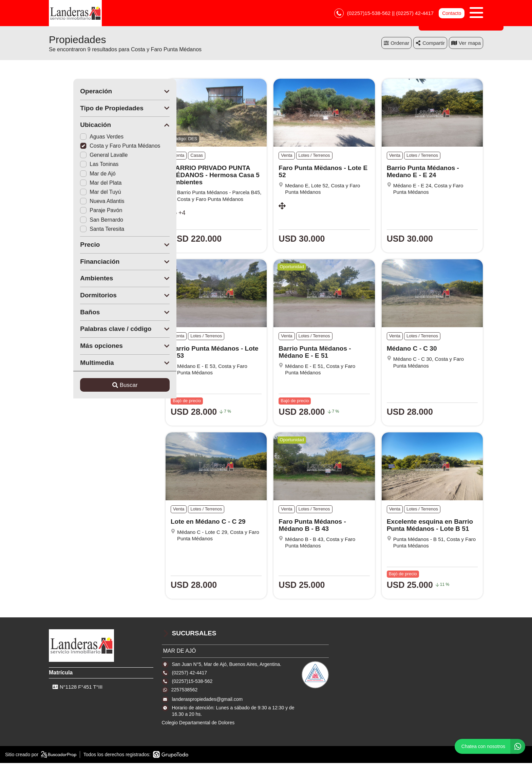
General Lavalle (79, 156)
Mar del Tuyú (76, 193)
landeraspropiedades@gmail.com (207, 700)
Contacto (452, 14)
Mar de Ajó (73, 175)
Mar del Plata (76, 184)
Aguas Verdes (77, 138)
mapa (466, 44)
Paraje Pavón (77, 211)
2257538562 (185, 691)
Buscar (101, 386)
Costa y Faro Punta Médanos (96, 147)
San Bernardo (77, 221)
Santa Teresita (78, 230)
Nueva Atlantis (78, 202)
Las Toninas (75, 165)
